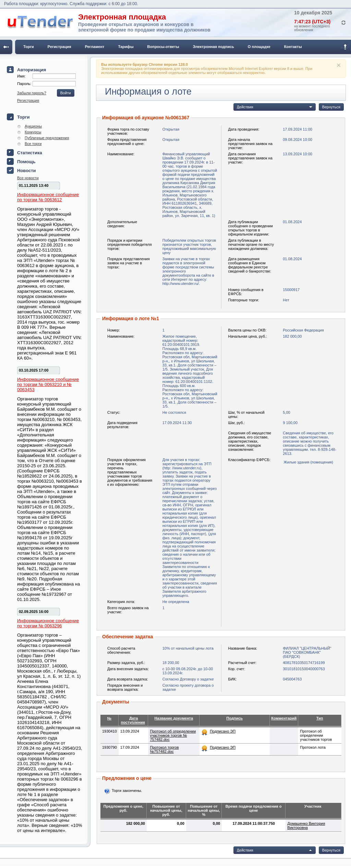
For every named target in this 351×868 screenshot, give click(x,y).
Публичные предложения (47, 138)
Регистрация (59, 47)
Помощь (26, 162)
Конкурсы (33, 132)
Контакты (293, 47)
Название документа (174, 718)
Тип (320, 718)
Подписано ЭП (223, 731)
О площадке (259, 47)
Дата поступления (133, 720)
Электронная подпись (214, 47)
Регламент (95, 47)
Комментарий (284, 718)
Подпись (234, 718)
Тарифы (126, 47)
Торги (29, 47)
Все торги (33, 144)
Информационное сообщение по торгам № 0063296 (48, 623)
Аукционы (33, 126)
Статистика (30, 153)
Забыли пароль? (32, 93)
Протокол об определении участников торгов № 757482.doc (173, 735)
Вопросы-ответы (163, 47)
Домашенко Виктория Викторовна (306, 825)
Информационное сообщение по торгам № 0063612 (48, 197)
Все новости (28, 178)
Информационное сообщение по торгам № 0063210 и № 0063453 (48, 384)
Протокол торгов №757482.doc (164, 749)
